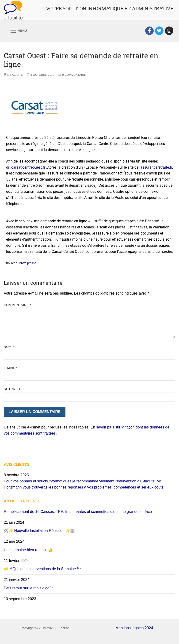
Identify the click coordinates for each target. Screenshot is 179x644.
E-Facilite (13, 75)
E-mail (11, 368)
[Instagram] (169, 31)
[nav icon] (19, 31)
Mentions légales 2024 (134, 628)
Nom (9, 347)
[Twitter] (159, 31)
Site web (12, 389)
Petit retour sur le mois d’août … (31, 588)
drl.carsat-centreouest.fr (26, 167)
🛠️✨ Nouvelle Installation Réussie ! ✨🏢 (39, 531)
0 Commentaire (72, 75)
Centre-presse (27, 263)
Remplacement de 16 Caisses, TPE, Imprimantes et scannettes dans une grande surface (78, 512)
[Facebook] (149, 31)
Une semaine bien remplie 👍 (28, 550)
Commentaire (17, 305)
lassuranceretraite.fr (156, 167)
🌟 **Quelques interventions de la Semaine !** (42, 569)
